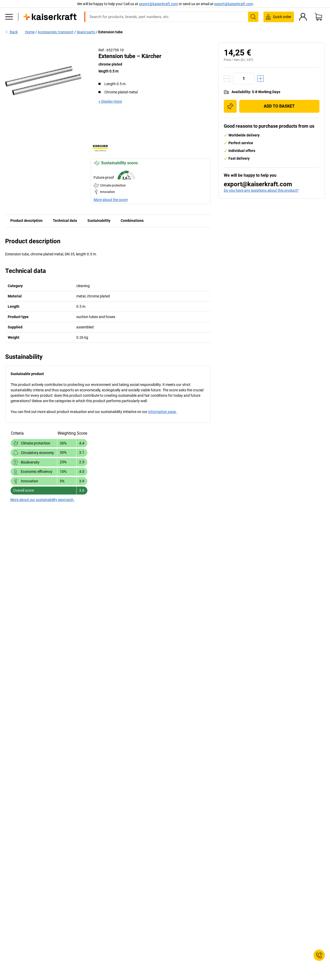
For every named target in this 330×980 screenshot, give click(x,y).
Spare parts (86, 32)
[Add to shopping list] (230, 106)
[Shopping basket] (318, 17)
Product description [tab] (26, 221)
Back (11, 32)
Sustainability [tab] (99, 221)
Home (30, 32)
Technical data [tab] (65, 221)
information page (162, 412)
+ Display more (110, 101)
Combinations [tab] (132, 221)
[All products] (9, 17)
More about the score (111, 200)
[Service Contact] (319, 955)
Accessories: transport (56, 32)
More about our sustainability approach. (42, 500)
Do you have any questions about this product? (261, 190)
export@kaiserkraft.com (234, 4)
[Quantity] (244, 79)
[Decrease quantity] (227, 79)
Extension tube (110, 32)
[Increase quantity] (261, 79)
